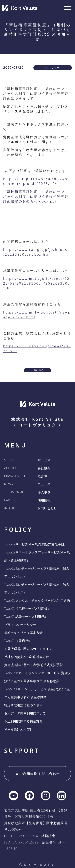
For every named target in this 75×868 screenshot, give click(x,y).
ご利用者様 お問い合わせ (37, 774)
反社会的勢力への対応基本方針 (27, 657)
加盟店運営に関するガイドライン (28, 649)
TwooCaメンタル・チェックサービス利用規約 (37, 601)
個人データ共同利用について (25, 713)
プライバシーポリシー (20, 625)
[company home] (20, 8)
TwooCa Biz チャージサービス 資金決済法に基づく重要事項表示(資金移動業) (37, 693)
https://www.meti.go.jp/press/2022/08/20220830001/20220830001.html (37, 283)
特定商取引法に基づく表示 (23, 705)
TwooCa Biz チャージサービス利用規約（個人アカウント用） (37, 572)
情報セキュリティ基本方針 (23, 633)
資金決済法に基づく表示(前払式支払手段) (34, 665)
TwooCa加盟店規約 (18, 641)
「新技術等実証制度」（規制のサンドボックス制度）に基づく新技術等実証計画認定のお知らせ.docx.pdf (36, 196)
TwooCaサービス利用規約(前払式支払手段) (35, 544)
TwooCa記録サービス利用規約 (26, 617)
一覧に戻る (37, 370)
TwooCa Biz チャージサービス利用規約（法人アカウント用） (37, 588)
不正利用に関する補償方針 (23, 721)
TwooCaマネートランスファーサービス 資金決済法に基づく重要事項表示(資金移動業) (37, 677)
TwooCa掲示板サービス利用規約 (27, 609)
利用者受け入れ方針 (19, 729)
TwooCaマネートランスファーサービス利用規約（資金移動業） (37, 556)
